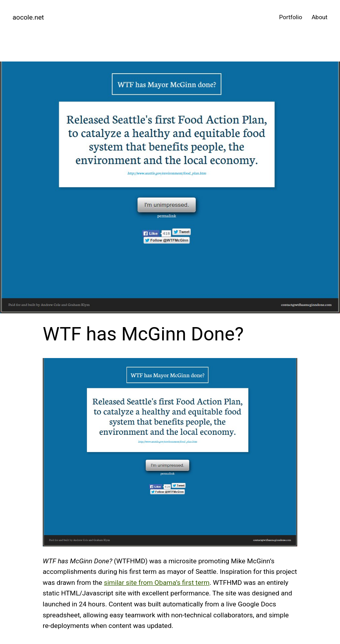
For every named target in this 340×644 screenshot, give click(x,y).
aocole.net (28, 17)
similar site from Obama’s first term (157, 582)
